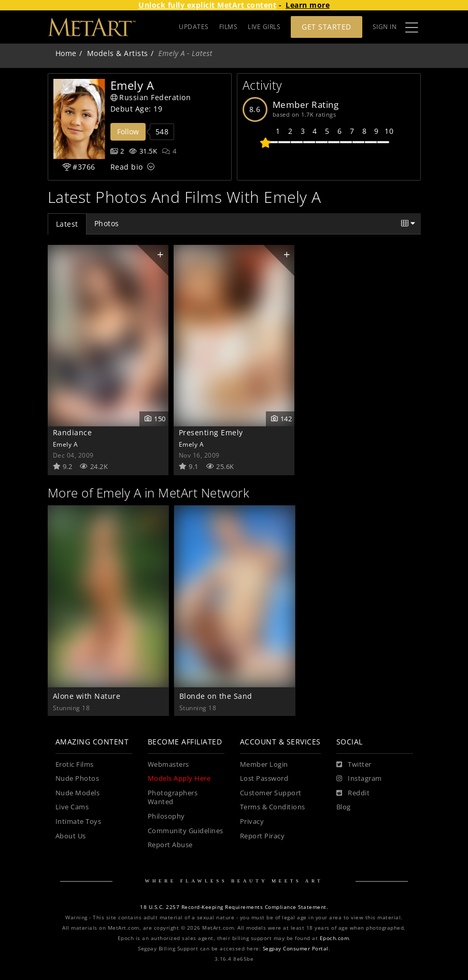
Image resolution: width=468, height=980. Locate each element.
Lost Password (264, 778)
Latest (67, 224)
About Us (71, 836)
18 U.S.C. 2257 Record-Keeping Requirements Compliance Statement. (234, 907)
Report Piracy (263, 836)
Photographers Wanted (173, 798)
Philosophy (166, 816)
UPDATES (194, 27)
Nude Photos (77, 778)
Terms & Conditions (273, 807)
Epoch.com (335, 938)
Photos (107, 223)
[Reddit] (353, 793)
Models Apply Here (179, 778)
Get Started (327, 27)
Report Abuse (170, 845)
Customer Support (271, 793)
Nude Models (78, 793)
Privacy (252, 822)
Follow (128, 132)
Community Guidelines (186, 831)
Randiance (73, 432)
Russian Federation (151, 97)
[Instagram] (359, 779)
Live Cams (72, 807)
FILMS (229, 27)
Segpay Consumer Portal (296, 949)
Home (66, 53)
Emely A (66, 444)
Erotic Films (75, 764)
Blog (344, 807)
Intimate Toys (79, 822)
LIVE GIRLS (264, 27)
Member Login (264, 764)
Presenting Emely (211, 432)
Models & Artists (118, 53)
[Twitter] (354, 765)
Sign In (385, 27)
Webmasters (168, 764)
